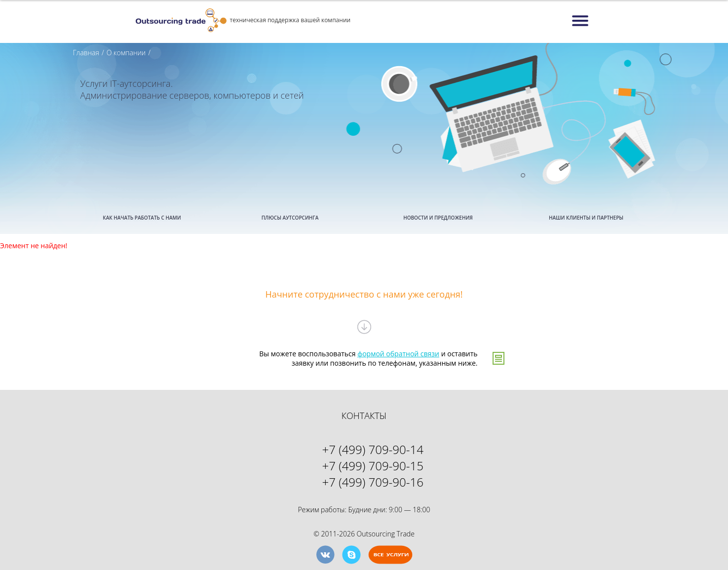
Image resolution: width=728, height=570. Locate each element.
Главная (86, 53)
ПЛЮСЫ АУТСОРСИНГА (290, 218)
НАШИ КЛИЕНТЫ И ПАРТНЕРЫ (586, 218)
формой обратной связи (398, 354)
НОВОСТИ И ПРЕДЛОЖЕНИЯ (438, 218)
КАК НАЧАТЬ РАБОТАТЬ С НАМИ (142, 218)
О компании (126, 53)
